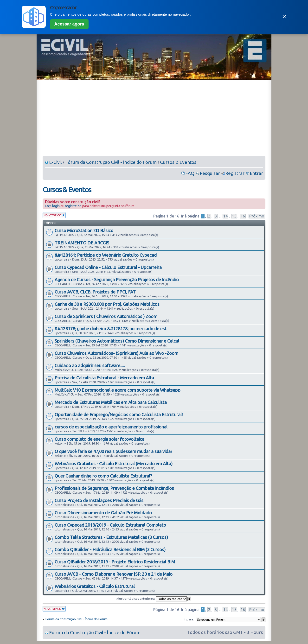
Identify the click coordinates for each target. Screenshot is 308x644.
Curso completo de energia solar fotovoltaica (99, 439)
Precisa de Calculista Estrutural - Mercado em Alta (104, 378)
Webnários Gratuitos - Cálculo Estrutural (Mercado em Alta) (114, 464)
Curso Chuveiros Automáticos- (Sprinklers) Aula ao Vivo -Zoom (116, 353)
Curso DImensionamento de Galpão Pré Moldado (103, 513)
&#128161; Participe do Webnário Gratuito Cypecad (106, 255)
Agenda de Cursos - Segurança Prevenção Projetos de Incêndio (117, 280)
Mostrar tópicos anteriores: (154, 599)
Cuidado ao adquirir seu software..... (90, 365)
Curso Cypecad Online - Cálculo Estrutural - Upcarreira (108, 267)
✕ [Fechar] (284, 17)
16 (243, 216)
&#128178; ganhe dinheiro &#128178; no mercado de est (111, 329)
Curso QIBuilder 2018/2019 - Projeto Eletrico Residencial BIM (115, 562)
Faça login (52, 206)
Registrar (235, 173)
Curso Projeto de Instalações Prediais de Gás (99, 500)
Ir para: (189, 619)
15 (234, 216)
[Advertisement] (154, 119)
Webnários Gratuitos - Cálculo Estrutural (95, 586)
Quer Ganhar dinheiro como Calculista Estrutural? (103, 476)
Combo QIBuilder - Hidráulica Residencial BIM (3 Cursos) (110, 549)
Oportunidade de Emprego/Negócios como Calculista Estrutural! (119, 414)
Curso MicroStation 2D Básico (84, 230)
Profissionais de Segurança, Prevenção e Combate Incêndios (114, 488)
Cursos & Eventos (178, 162)
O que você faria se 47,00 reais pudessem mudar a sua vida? (113, 451)
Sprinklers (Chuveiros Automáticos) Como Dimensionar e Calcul (117, 341)
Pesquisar (210, 173)
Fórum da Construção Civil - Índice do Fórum (111, 162)
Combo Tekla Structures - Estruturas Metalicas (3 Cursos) (111, 537)
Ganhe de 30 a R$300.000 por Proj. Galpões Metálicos (107, 304)
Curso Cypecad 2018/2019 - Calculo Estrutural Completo (110, 525)
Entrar (256, 173)
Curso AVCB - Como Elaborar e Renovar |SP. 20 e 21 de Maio (114, 574)
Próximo (257, 216)
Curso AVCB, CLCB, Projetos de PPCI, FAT (95, 292)
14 (225, 216)
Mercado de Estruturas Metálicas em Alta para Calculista (111, 402)
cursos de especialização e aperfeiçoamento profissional (111, 427)
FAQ (190, 173)
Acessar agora (69, 24)
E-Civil (55, 162)
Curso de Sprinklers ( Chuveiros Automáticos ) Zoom (106, 316)
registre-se (73, 206)
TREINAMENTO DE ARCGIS (82, 243)
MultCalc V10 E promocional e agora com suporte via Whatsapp (118, 390)
